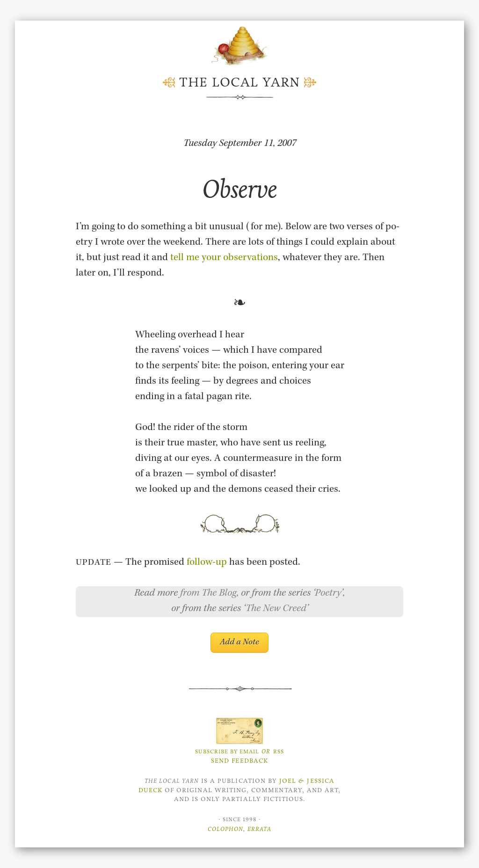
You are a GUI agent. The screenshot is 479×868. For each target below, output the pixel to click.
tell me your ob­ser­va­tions (224, 258)
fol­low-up (207, 563)
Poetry (328, 594)
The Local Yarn (239, 82)
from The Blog (208, 594)
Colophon (225, 829)
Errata (259, 829)
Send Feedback (239, 761)
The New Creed (276, 609)
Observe (239, 189)
